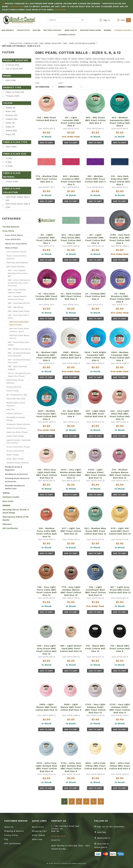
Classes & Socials (123, 30)
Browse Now (17, 7)
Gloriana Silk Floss (14, 387)
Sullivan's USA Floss (14, 413)
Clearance (7, 524)
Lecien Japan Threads (15, 459)
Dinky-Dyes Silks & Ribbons (17, 263)
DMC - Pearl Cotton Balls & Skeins (18, 317)
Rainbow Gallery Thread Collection (16, 404)
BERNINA (6, 505)
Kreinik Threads (12, 391)
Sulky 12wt (10, 409)
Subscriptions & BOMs (90, 30)
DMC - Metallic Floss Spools (19, 349)
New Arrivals (8, 30)
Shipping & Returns (14, 831)
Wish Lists (37, 839)
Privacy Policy (11, 835)
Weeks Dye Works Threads (17, 432)
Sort (61, 83)
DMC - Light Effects (16, 307)
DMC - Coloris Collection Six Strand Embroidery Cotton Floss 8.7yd (19, 283)
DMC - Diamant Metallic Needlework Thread (17, 298)
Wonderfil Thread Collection (18, 463)
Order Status (38, 835)
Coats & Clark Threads (15, 436)
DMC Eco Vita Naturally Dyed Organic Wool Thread (19, 375)
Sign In (105, 20)
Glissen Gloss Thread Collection (15, 381)
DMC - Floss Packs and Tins (19, 303)
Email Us (56, 840)
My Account (38, 827)
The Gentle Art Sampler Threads (16, 419)
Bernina (108, 30)
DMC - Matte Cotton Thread (19, 311)
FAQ (6, 839)
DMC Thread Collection (15, 267)
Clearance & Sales (67, 35)
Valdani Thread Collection (16, 428)
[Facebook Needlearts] (103, 839)
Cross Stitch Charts (14, 235)
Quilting (36, 30)
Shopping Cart (39, 831)
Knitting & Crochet (53, 30)
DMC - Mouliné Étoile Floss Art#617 (19, 344)
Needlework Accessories (16, 474)
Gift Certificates (10, 528)
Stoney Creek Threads (15, 451)
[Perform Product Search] (83, 20)
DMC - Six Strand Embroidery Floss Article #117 (19, 354)
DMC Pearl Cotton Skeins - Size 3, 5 (20, 337)
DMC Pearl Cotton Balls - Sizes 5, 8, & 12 (19, 323)
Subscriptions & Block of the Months (16, 518)
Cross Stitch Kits (13, 239)
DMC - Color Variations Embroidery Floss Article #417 (18, 273)
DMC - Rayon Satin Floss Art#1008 (18, 368)
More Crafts (71, 30)
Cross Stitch (23, 30)
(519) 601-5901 (58, 836)
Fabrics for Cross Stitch (16, 244)
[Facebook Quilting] (101, 833)
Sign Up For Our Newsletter (109, 827)
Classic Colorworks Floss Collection (16, 257)
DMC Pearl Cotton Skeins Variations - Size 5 (19, 330)
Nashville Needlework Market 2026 (15, 487)
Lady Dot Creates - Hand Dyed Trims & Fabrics (18, 442)
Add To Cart (46, 143)
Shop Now (60, 10)
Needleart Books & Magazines (14, 468)
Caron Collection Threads (16, 252)
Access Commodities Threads (18, 447)
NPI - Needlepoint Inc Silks (17, 395)
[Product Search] (62, 20)
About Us (9, 827)
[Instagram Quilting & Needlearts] (107, 847)
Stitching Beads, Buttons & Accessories (17, 480)
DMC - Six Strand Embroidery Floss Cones (19, 361)
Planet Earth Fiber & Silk (16, 399)
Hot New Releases (11, 227)
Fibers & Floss (11, 248)
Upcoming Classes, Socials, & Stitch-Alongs (16, 511)
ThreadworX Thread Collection (18, 424)
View (37, 83)
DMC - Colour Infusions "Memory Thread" (17, 291)
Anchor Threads (13, 455)
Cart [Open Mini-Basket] (124, 20)
